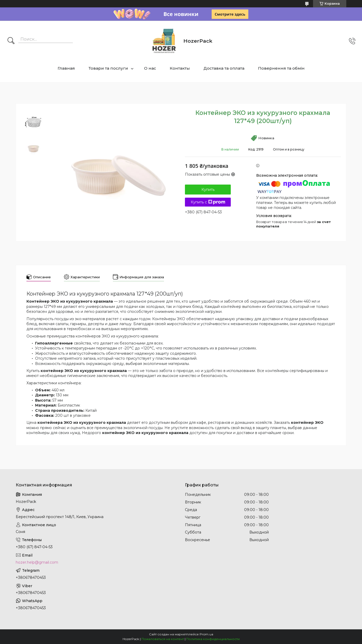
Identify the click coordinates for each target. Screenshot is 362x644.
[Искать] (11, 41)
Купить (208, 190)
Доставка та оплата (224, 68)
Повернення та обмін (281, 68)
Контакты (180, 68)
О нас (150, 68)
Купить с (208, 202)
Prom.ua (206, 634)
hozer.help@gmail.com (37, 562)
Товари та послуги (108, 68)
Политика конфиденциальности (213, 639)
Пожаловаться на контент (163, 639)
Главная (66, 68)
